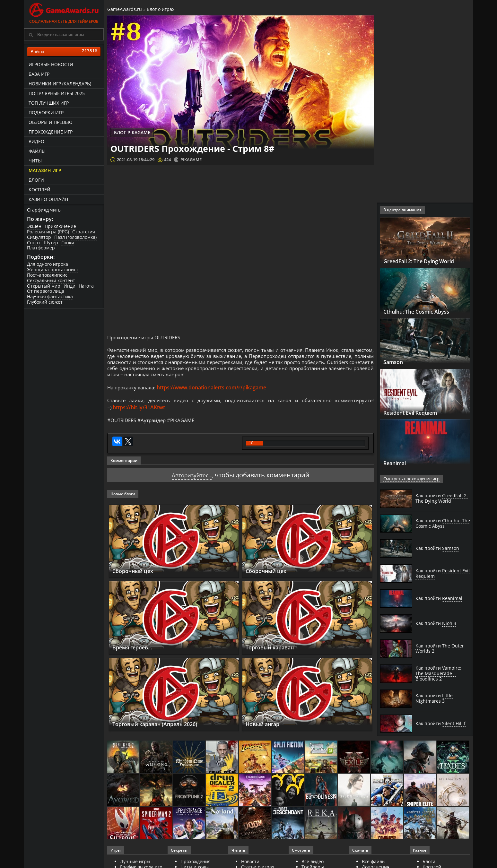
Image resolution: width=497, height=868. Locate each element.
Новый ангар (266, 732)
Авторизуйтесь (192, 484)
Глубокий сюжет (45, 302)
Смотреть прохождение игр (410, 479)
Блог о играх (161, 9)
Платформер (41, 248)
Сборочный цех (136, 579)
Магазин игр (45, 170)
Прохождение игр (51, 132)
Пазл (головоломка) (75, 237)
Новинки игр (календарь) (60, 84)
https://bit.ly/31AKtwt (139, 415)
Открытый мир (44, 286)
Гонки (68, 243)
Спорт (34, 243)
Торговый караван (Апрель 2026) (162, 732)
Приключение (60, 226)
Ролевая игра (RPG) (48, 232)
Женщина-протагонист (53, 269)
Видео (36, 141)
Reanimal (397, 463)
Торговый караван (274, 656)
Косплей (39, 190)
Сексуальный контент (51, 280)
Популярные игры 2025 (57, 93)
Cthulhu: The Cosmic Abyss (422, 311)
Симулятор (39, 237)
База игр (39, 74)
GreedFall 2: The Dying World (425, 261)
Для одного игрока (48, 264)
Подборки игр (46, 113)
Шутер (51, 243)
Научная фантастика (50, 296)
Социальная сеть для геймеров (64, 12)
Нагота (86, 286)
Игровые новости (51, 64)
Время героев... (136, 656)
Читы (35, 161)
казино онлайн (48, 199)
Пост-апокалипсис (47, 275)
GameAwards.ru (125, 9)
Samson (395, 362)
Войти (64, 52)
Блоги (36, 180)
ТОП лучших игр (49, 103)
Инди (70, 286)
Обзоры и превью (51, 122)
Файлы (37, 151)
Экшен (34, 226)
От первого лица (46, 291)
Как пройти (442, 498)
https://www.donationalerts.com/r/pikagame (215, 394)
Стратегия (84, 232)
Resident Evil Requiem (416, 412)
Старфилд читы (44, 210)
